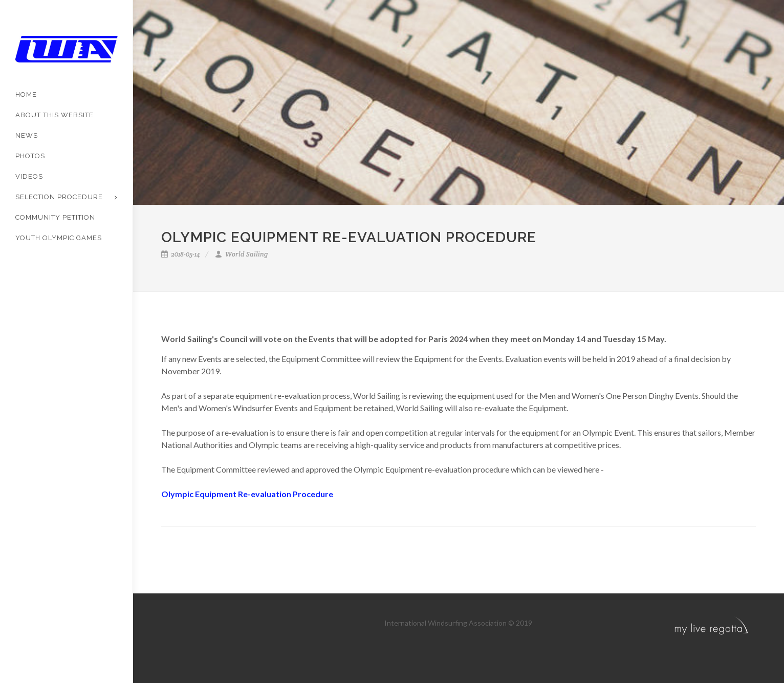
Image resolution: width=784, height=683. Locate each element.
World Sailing (242, 254)
